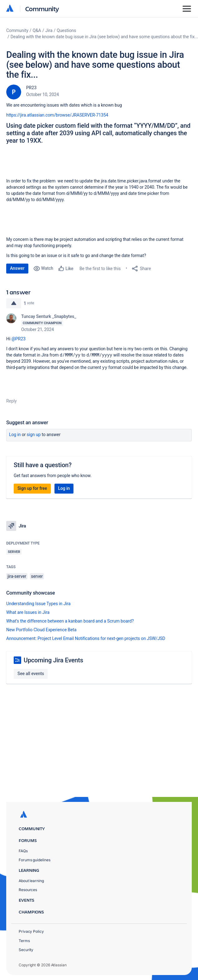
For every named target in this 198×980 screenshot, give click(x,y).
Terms (24, 941)
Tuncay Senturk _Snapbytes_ (49, 316)
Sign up (34, 435)
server (37, 576)
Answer (17, 268)
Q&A (37, 30)
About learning (31, 881)
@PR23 (19, 339)
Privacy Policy (31, 931)
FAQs (23, 851)
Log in (15, 435)
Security (26, 950)
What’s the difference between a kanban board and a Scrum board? (70, 621)
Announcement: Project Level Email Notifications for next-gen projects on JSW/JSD (86, 638)
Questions (66, 30)
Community (42, 9)
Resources (28, 890)
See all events (31, 674)
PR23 (31, 88)
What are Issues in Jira (28, 612)
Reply (12, 401)
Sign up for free (32, 488)
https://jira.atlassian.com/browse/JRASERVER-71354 (57, 115)
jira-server (17, 576)
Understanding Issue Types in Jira (38, 604)
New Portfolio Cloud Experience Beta (41, 630)
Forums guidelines (35, 860)
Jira (49, 30)
